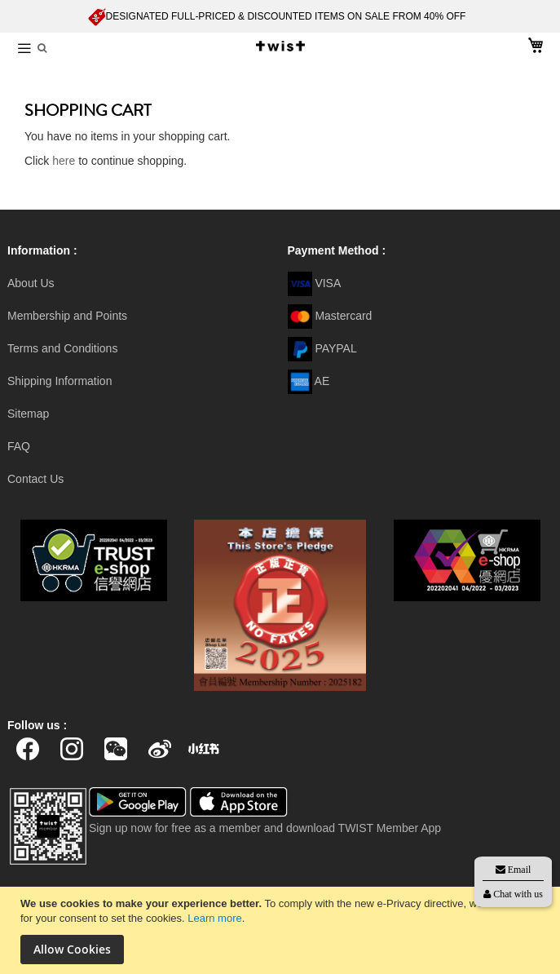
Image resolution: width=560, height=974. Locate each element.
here (64, 161)
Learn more (214, 918)
